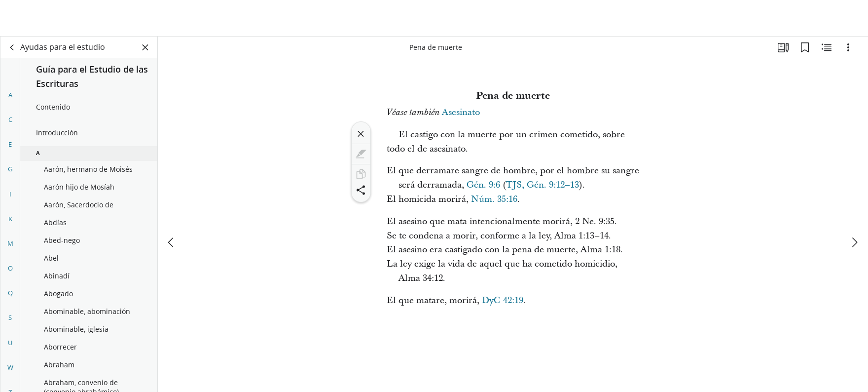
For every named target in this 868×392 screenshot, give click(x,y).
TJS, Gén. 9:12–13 (542, 185)
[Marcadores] (805, 47)
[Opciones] (848, 47)
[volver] (12, 47)
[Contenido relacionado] (827, 47)
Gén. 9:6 (483, 185)
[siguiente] (854, 206)
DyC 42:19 (503, 300)
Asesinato (461, 112)
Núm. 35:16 (494, 199)
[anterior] (172, 206)
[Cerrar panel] (145, 47)
